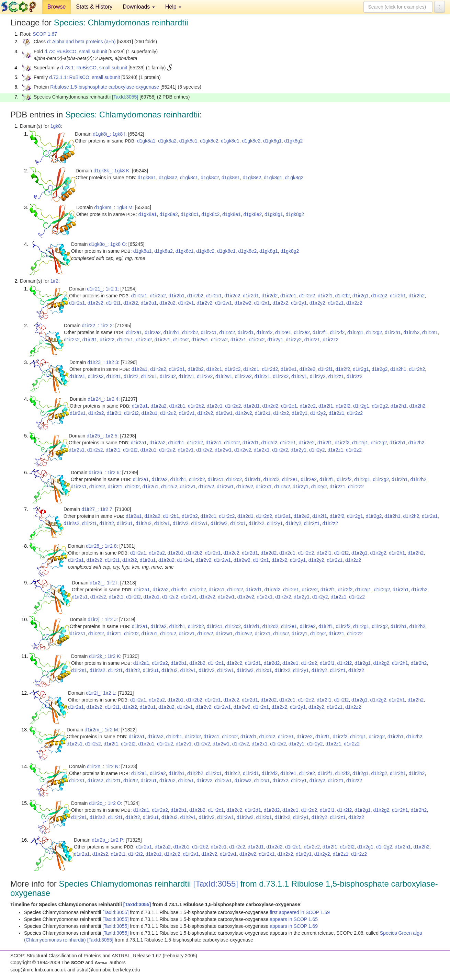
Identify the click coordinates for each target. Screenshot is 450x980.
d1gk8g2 (294, 141)
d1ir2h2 (417, 296)
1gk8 (56, 126)
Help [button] (173, 7)
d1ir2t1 (113, 303)
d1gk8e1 (230, 141)
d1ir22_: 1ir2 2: (98, 326)
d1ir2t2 (131, 303)
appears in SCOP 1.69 (294, 926)
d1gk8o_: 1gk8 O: (108, 244)
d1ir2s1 (77, 303)
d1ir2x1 (262, 303)
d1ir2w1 (223, 303)
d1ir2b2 (195, 296)
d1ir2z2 (354, 303)
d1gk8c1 (188, 141)
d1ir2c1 (214, 296)
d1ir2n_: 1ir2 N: (103, 766)
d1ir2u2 (167, 303)
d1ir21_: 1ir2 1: (103, 289)
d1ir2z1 (336, 303)
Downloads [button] (139, 7)
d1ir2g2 (379, 296)
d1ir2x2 (280, 303)
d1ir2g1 (361, 296)
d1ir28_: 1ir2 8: (102, 546)
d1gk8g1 (272, 141)
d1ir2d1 (251, 296)
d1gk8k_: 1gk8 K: (112, 171)
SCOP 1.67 (45, 34)
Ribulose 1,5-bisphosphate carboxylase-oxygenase (105, 87)
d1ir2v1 (186, 303)
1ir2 (54, 281)
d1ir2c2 (232, 296)
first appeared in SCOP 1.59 (300, 912)
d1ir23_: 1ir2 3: (103, 362)
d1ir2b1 (177, 296)
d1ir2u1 (149, 303)
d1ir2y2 (317, 303)
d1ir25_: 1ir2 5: (103, 436)
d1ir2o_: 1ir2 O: (106, 803)
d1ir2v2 (204, 303)
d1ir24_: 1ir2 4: (104, 399)
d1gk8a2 (167, 141)
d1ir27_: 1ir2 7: (97, 509)
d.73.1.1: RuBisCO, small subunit (85, 77)
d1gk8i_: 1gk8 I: (110, 134)
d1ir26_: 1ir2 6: (105, 472)
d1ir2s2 (95, 303)
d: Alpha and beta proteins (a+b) (81, 42)
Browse (57, 7)
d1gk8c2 (209, 141)
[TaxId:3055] (125, 97)
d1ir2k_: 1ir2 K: (105, 656)
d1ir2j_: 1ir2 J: (103, 619)
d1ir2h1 (398, 296)
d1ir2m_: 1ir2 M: (102, 730)
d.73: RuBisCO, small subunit (76, 52)
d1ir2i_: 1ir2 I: (104, 583)
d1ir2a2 (158, 296)
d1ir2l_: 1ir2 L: (101, 693)
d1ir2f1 (325, 296)
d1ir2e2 (307, 296)
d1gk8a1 (146, 141)
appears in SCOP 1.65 (294, 919)
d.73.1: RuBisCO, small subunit (94, 68)
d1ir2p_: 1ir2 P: (108, 840)
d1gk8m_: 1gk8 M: (114, 207)
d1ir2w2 (243, 303)
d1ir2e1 (288, 296)
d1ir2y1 (299, 303)
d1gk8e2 (251, 141)
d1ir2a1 (139, 296)
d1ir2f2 (343, 296)
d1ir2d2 (269, 296)
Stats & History (94, 7)
